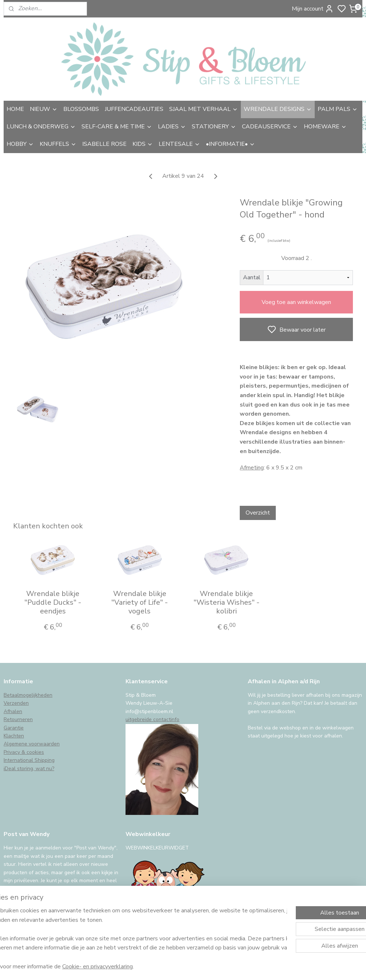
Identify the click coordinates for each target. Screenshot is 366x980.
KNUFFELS (58, 144)
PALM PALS (338, 109)
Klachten (14, 736)
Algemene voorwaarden (32, 744)
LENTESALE (179, 144)
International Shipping (29, 760)
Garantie (14, 728)
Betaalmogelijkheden (28, 695)
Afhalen (13, 711)
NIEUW (44, 109)
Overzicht (258, 513)
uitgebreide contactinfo (152, 719)
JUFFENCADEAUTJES (134, 109)
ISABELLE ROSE (104, 144)
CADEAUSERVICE (270, 127)
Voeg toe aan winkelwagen (296, 302)
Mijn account (313, 9)
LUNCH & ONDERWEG (41, 127)
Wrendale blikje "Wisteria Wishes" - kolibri (226, 603)
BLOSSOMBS (81, 109)
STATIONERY (214, 127)
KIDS (143, 144)
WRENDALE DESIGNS (278, 109)
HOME (15, 109)
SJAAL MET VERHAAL (204, 109)
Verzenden (16, 703)
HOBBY (20, 144)
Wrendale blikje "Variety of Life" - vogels (140, 603)
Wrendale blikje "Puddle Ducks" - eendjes (53, 603)
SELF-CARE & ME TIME (117, 127)
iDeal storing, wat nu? (29, 769)
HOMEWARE (325, 127)
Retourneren (18, 719)
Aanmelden (24, 907)
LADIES (172, 127)
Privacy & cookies (24, 752)
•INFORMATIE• (230, 144)
